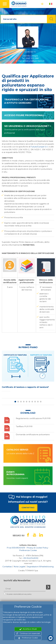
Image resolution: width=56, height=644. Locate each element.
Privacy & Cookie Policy (37, 548)
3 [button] (21, 402)
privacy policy (27, 594)
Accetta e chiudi (28, 629)
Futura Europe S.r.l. (39, 147)
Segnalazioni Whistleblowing (40, 567)
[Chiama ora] (30, 558)
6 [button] (29, 402)
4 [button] (24, 402)
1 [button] (15, 402)
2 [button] (18, 402)
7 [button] (32, 402)
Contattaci (7, 567)
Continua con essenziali (28, 634)
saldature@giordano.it (33, 61)
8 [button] (35, 402)
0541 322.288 (32, 58)
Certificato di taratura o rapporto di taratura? (25, 387)
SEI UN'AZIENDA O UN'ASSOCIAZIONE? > (28, 129)
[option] (28, 372)
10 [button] (41, 402)
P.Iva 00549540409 (16, 548)
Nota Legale (20, 567)
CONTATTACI (28, 508)
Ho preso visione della (18, 594)
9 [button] (38, 402)
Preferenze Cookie (28, 638)
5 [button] (27, 402)
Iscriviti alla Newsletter (17, 581)
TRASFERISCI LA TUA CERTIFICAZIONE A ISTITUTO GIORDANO (27, 101)
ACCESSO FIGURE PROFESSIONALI (24, 115)
